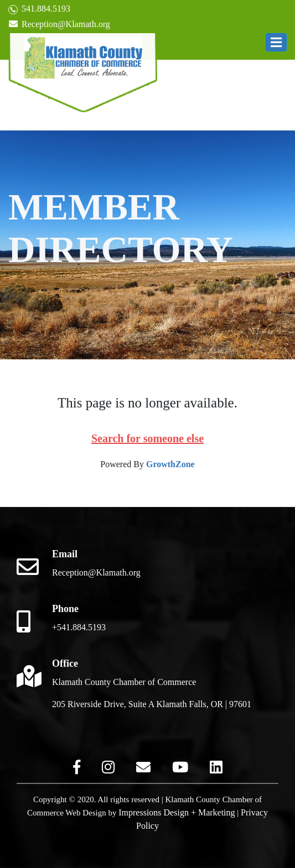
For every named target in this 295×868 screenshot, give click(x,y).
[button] (276, 42)
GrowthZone (170, 464)
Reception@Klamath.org (59, 24)
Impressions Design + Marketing (177, 812)
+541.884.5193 (79, 627)
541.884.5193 (39, 9)
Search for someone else (147, 438)
